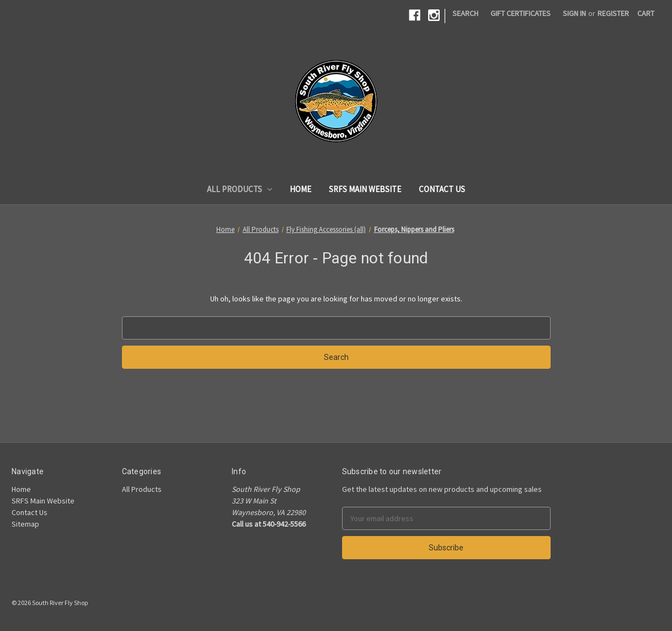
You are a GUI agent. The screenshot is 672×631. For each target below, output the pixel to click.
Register (613, 13)
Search (465, 13)
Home (300, 189)
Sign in (574, 13)
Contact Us (442, 189)
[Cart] (646, 14)
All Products (240, 189)
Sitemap (25, 524)
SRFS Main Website (365, 189)
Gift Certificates (521, 13)
